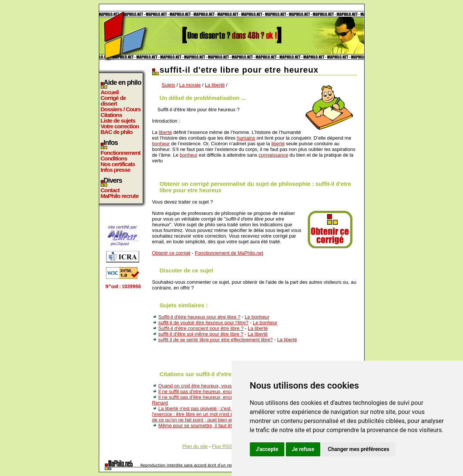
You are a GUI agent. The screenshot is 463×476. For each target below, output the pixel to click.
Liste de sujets (118, 121)
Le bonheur (257, 317)
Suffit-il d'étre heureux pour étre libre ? (199, 317)
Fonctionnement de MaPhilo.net (229, 253)
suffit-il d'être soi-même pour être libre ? (201, 334)
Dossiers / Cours (121, 109)
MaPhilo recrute (120, 196)
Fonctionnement (121, 153)
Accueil (110, 92)
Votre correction (120, 126)
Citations (111, 115)
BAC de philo (117, 132)
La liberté (215, 85)
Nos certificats (118, 164)
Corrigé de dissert (113, 101)
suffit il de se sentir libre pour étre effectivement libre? (216, 340)
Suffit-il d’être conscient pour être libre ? (201, 328)
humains (246, 138)
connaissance (273, 155)
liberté (165, 132)
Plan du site (195, 446)
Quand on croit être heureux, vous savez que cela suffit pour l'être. (229, 386)
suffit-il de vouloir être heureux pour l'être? (203, 323)
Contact (110, 190)
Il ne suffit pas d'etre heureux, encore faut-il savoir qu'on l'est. (224, 391)
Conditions (114, 158)
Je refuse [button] (303, 449)
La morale (190, 85)
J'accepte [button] (267, 449)
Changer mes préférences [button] (359, 449)
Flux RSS (222, 446)
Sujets (168, 85)
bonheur (161, 144)
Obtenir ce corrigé (171, 253)
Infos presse (115, 170)
